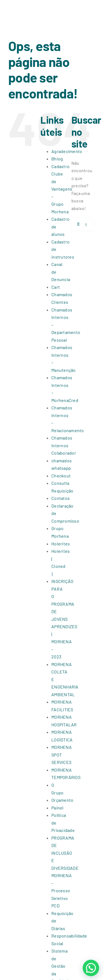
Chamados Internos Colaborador (64, 445)
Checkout (61, 476)
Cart (56, 287)
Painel (57, 808)
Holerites (61, 544)
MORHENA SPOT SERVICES (62, 755)
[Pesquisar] (78, 224)
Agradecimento (67, 151)
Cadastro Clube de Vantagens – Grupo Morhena (62, 189)
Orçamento (62, 800)
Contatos (61, 498)
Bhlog (57, 159)
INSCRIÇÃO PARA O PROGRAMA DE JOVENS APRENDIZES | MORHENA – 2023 (64, 619)
